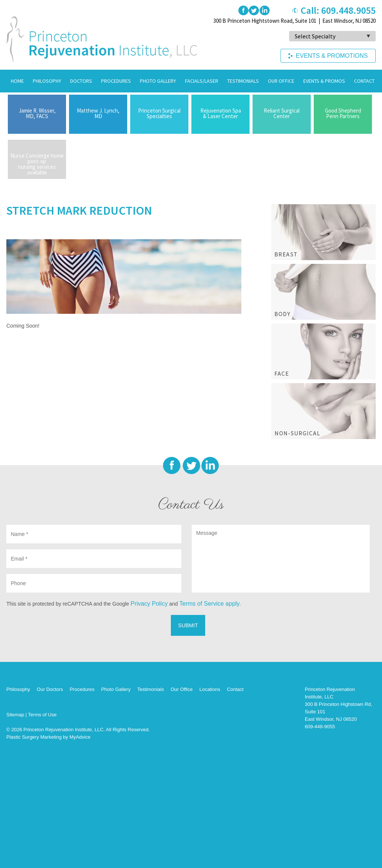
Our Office (281, 81)
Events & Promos (324, 81)
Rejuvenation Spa (220, 113)
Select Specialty (315, 36)
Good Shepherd (343, 113)
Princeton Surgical (159, 113)
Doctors (81, 81)
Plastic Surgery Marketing (34, 737)
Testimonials (243, 81)
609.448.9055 (348, 10)
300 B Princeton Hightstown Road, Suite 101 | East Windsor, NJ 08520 (295, 21)
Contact (364, 81)
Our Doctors (50, 689)
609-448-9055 (320, 727)
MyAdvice (80, 737)
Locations (210, 689)
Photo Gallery (158, 81)
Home (17, 81)
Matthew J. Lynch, (98, 113)
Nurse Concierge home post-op (37, 164)
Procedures (116, 81)
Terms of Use (42, 715)
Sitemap (15, 715)
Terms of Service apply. (210, 604)
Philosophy (47, 81)
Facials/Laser (202, 81)
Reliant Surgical (282, 113)
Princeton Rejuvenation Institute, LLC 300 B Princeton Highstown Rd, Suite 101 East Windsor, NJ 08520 (339, 704)
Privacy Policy (149, 604)
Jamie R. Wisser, (37, 113)
